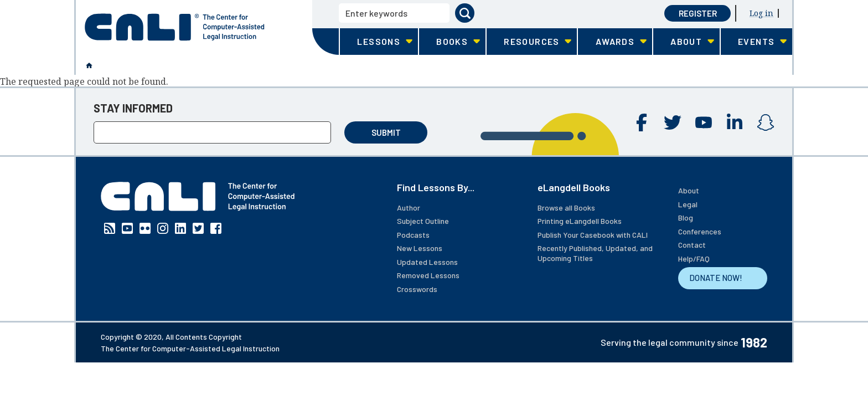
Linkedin (735, 122)
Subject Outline (423, 221)
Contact (692, 245)
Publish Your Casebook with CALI (593, 235)
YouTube (704, 122)
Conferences (700, 231)
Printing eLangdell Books (580, 221)
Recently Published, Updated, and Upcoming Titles (595, 253)
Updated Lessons (427, 262)
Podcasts (413, 235)
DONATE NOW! (716, 278)
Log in (761, 13)
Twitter (673, 122)
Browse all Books (566, 208)
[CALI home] (175, 27)
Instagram (766, 122)
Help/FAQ (694, 259)
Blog (686, 218)
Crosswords (417, 289)
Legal (688, 204)
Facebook (642, 122)
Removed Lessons (428, 275)
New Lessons (420, 248)
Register (698, 13)
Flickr (145, 228)
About (689, 190)
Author (409, 208)
